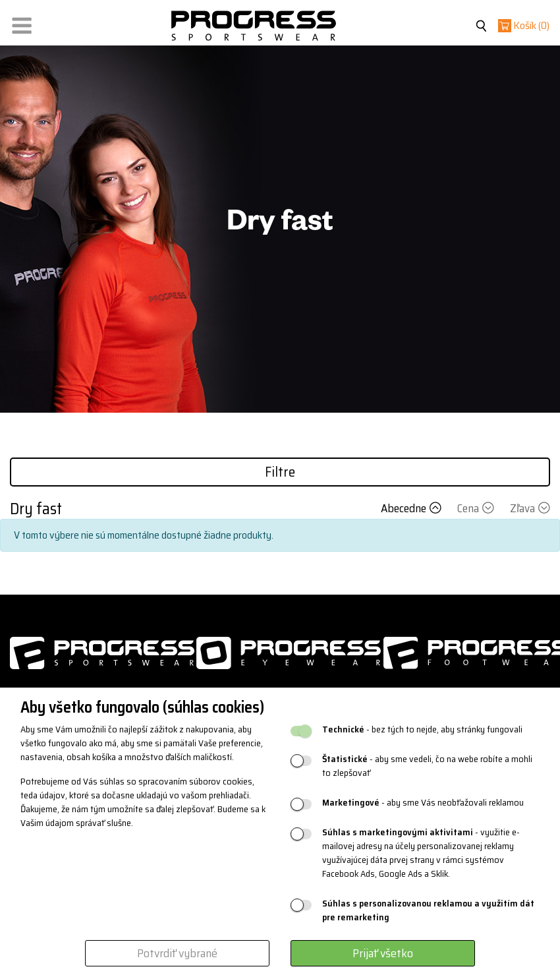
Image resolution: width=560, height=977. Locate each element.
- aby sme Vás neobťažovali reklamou (423, 803)
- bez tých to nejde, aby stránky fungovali (422, 729)
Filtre (280, 472)
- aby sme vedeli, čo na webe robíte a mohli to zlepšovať (427, 766)
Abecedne (412, 508)
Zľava (530, 508)
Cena (477, 508)
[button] (22, 23)
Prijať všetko (383, 953)
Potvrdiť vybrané (177, 953)
